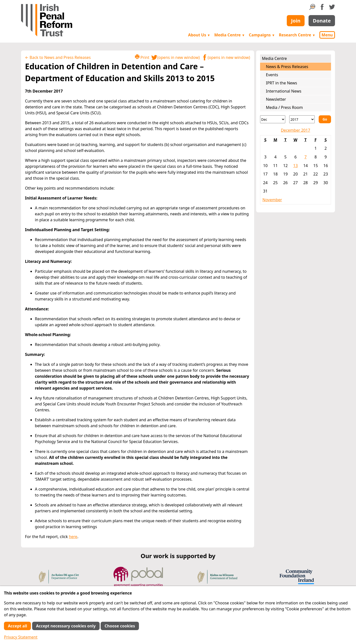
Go (325, 119)
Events (272, 75)
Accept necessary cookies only (66, 626)
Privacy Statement (21, 637)
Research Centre (297, 35)
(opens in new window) (176, 57)
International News (284, 91)
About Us (199, 35)
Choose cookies (120, 626)
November (272, 200)
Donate (322, 21)
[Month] (273, 119)
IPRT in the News (282, 83)
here (73, 537)
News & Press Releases (287, 67)
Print (142, 57)
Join (296, 21)
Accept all (17, 626)
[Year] (302, 119)
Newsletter (276, 99)
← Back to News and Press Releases (58, 57)
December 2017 (296, 130)
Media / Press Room (285, 107)
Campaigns (262, 35)
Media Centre (230, 35)
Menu (327, 35)
